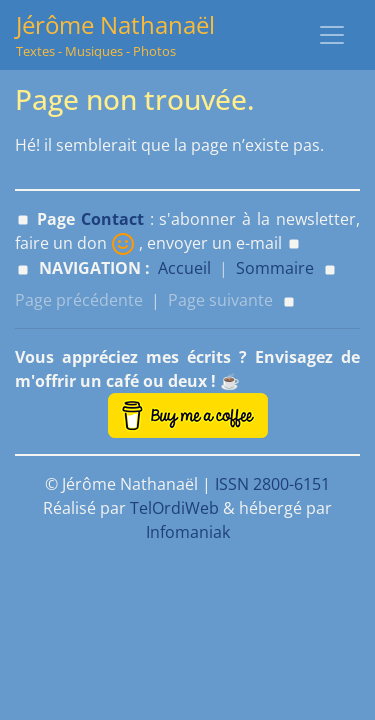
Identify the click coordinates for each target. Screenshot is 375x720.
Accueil (184, 268)
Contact (112, 219)
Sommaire (275, 268)
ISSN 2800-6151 (272, 484)
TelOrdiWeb (174, 508)
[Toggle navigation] (332, 35)
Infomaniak (188, 532)
